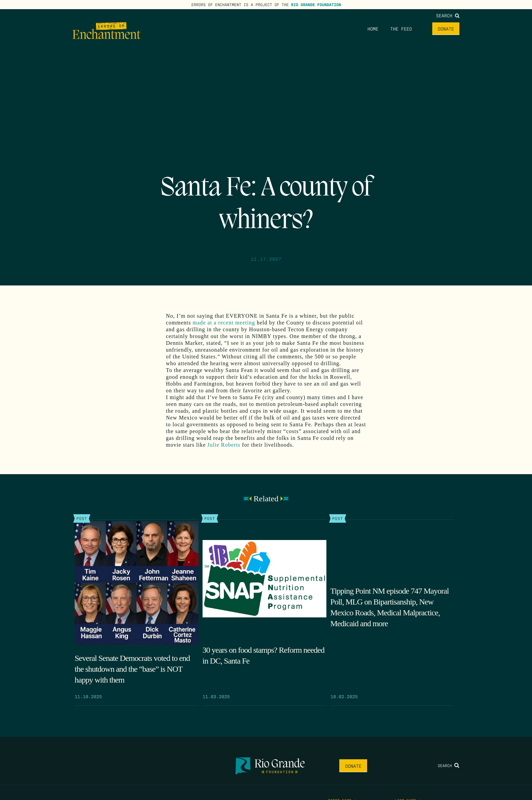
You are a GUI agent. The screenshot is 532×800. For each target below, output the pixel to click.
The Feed (401, 29)
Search (448, 15)
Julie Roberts (225, 445)
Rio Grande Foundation (316, 4)
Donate (446, 29)
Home (373, 29)
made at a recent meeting (224, 323)
